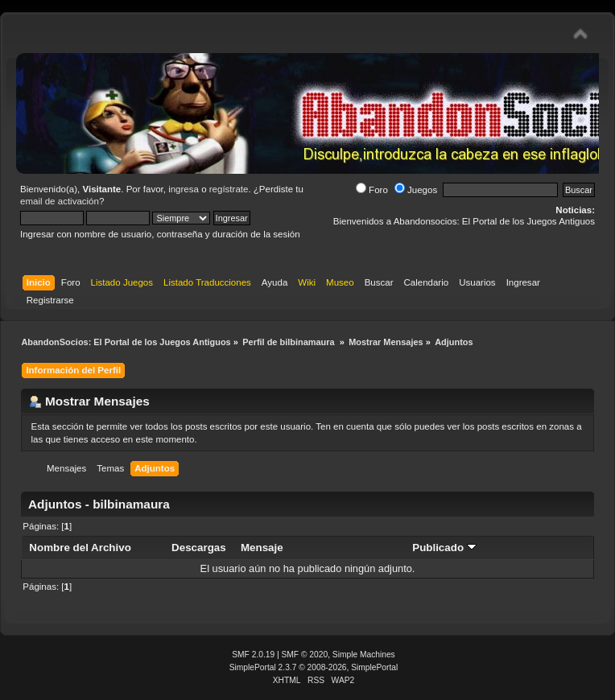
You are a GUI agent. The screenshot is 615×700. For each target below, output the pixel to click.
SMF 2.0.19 (253, 655)
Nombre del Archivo (80, 548)
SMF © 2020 (305, 655)
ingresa (184, 189)
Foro (372, 190)
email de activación (60, 201)
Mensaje (262, 548)
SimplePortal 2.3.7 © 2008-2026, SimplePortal (314, 667)
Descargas (199, 548)
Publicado (444, 548)
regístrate (229, 189)
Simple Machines (364, 655)
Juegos (416, 190)
